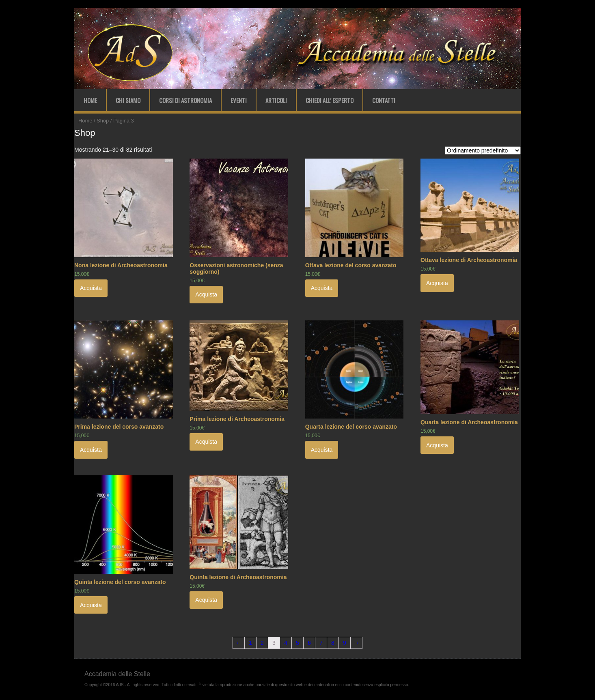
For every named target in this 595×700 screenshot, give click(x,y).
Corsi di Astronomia (185, 100)
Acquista (91, 288)
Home (90, 100)
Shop (103, 121)
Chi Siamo (128, 100)
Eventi (239, 100)
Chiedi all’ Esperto (330, 100)
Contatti (384, 100)
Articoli (276, 100)
